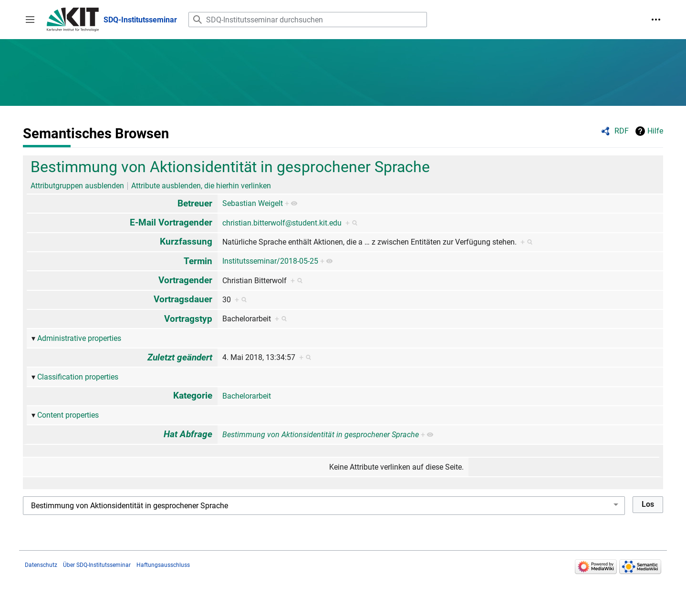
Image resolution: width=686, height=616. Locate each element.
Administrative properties (79, 338)
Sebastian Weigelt (253, 203)
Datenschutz (41, 565)
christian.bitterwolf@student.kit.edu (282, 223)
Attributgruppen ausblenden (77, 186)
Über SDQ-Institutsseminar (97, 565)
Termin (198, 261)
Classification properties (78, 377)
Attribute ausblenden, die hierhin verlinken (201, 186)
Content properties (68, 415)
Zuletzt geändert (180, 357)
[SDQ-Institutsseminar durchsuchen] (308, 20)
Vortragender (185, 280)
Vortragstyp (188, 319)
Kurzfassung (186, 241)
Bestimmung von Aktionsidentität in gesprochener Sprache (230, 167)
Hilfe (655, 131)
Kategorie (193, 395)
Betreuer (195, 203)
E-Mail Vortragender (171, 222)
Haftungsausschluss (163, 565)
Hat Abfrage (188, 434)
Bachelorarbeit (247, 396)
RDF (622, 131)
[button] (30, 20)
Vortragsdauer (183, 299)
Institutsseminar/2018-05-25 (270, 261)
